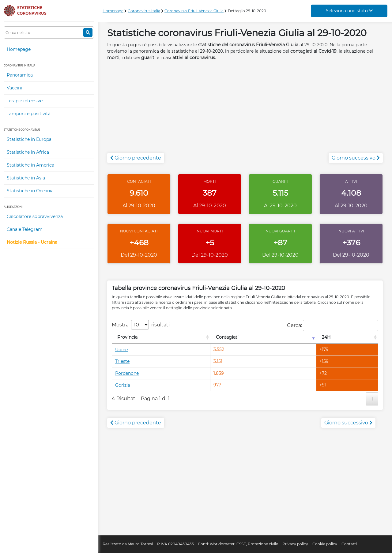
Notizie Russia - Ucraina (32, 242)
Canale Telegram (25, 229)
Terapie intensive (25, 101)
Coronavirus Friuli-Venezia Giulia (194, 11)
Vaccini (14, 88)
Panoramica (20, 75)
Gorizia (123, 385)
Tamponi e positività (29, 114)
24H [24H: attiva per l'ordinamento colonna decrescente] (326, 337)
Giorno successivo (356, 158)
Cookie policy (325, 544)
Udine (121, 349)
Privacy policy (295, 544)
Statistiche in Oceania (30, 191)
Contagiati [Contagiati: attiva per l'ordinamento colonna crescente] (227, 337)
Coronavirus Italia (144, 11)
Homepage (19, 49)
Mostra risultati (141, 325)
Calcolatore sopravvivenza (35, 216)
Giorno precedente (136, 158)
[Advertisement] (245, 110)
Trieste (122, 361)
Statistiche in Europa (29, 139)
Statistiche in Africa (28, 152)
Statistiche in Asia (26, 178)
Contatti (349, 544)
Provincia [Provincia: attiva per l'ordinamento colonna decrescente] (127, 337)
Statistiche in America (30, 165)
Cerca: (333, 325)
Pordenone (127, 373)
